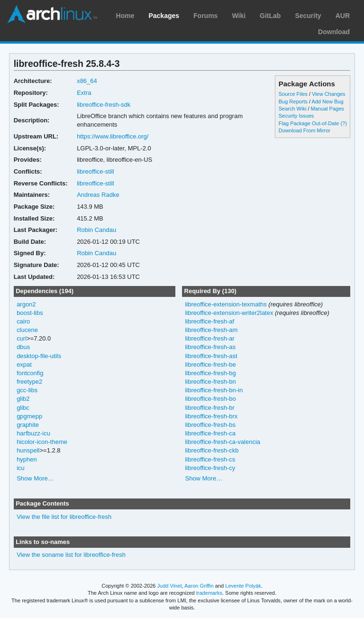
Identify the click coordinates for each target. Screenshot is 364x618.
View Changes (329, 94)
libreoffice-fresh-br (209, 408)
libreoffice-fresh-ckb (212, 450)
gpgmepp (29, 416)
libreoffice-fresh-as (210, 347)
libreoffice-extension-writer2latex (229, 313)
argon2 (26, 304)
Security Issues (296, 116)
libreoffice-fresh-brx (211, 416)
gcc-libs (27, 390)
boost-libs (30, 313)
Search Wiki (293, 109)
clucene (27, 330)
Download (334, 32)
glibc (23, 408)
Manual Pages (328, 109)
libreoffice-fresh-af (209, 321)
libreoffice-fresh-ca (210, 433)
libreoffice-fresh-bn (210, 382)
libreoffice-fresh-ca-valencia (223, 442)
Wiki (239, 16)
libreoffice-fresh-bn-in (214, 390)
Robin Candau (96, 230)
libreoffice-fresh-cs (210, 459)
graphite (28, 425)
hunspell (28, 450)
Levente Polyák (243, 586)
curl (22, 338)
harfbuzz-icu (33, 433)
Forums (205, 16)
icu (21, 468)
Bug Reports (293, 101)
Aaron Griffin (199, 586)
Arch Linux (52, 14)
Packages (164, 16)
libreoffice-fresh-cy (210, 468)
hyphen (27, 459)
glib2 (23, 399)
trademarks (209, 593)
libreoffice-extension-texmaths (226, 304)
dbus (23, 347)
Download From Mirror (305, 130)
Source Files (293, 94)
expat (24, 364)
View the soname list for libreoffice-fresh (71, 555)
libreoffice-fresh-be (210, 364)
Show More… (35, 478)
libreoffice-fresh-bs (210, 425)
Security (308, 16)
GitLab (270, 16)
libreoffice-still (95, 171)
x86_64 (87, 81)
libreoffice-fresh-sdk (104, 105)
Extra (84, 93)
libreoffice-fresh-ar (209, 338)
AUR (343, 16)
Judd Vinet (170, 586)
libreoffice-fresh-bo (210, 399)
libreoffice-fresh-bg (210, 373)
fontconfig (30, 373)
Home (125, 16)
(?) (343, 123)
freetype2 (29, 382)
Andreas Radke (98, 195)
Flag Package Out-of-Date (309, 123)
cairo (23, 321)
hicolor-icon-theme (42, 442)
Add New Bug (327, 101)
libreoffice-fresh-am (211, 330)
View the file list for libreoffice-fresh (64, 517)
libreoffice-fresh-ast (211, 356)
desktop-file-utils (39, 356)
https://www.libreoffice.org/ (113, 136)
